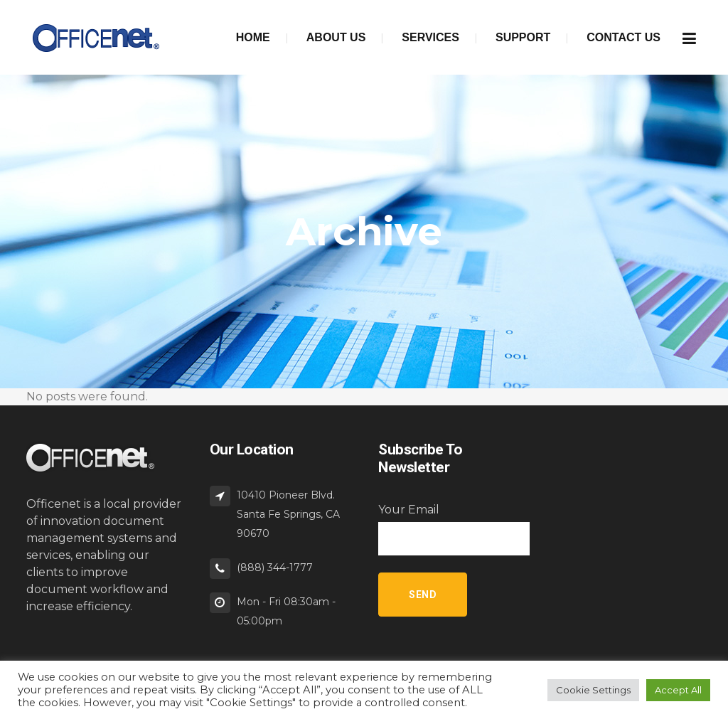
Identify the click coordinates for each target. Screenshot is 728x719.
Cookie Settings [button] (593, 690)
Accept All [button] (678, 690)
